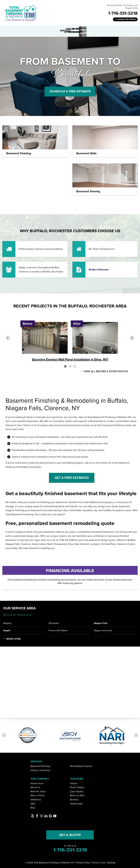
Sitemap (111, 862)
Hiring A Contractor (40, 769)
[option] (70, 341)
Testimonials (76, 803)
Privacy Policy (83, 862)
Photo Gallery (77, 786)
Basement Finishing (40, 765)
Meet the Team (38, 790)
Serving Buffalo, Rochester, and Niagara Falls (122, 7)
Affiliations (36, 798)
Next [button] (132, 337)
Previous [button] (8, 337)
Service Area (37, 782)
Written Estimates (99, 269)
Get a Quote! (70, 834)
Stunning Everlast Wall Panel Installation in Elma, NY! (70, 358)
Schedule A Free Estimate (70, 90)
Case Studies (77, 790)
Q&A (33, 803)
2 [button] (70, 365)
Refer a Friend (38, 795)
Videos (74, 782)
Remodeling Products (81, 765)
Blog (33, 807)
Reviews (74, 798)
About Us (35, 786)
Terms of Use (99, 862)
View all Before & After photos (106, 370)
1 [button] (65, 365)
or (125, 19)
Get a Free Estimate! (72, 477)
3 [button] (75, 365)
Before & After (77, 795)
